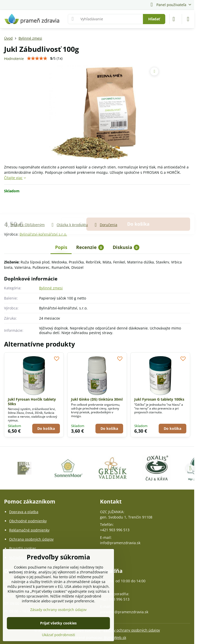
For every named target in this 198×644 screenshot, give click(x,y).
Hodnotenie (14, 59)
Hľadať (154, 19)
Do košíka (138, 208)
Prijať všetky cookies (58, 623)
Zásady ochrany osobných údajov (132, 630)
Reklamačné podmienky (29, 530)
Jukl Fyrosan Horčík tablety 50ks (32, 402)
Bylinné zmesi (51, 288)
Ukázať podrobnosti (59, 635)
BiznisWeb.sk (115, 638)
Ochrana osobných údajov (31, 539)
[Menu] (188, 19)
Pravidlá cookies (23, 548)
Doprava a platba (24, 512)
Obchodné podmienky (28, 521)
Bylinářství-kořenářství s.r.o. (43, 234)
